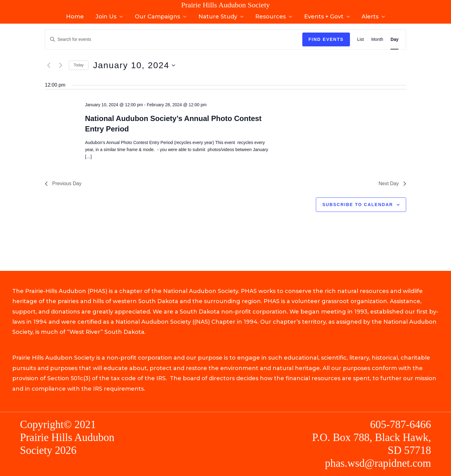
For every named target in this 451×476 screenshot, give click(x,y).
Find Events (326, 39)
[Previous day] (49, 65)
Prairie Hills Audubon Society (226, 5)
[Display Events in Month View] (377, 39)
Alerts (368, 15)
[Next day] (61, 65)
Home (77, 15)
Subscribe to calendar (358, 205)
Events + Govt (322, 15)
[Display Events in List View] (361, 39)
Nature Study (218, 15)
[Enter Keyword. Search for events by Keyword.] (174, 39)
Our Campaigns (158, 15)
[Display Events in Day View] (394, 39)
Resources (270, 15)
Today (79, 65)
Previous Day (63, 183)
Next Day (392, 183)
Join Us (108, 15)
